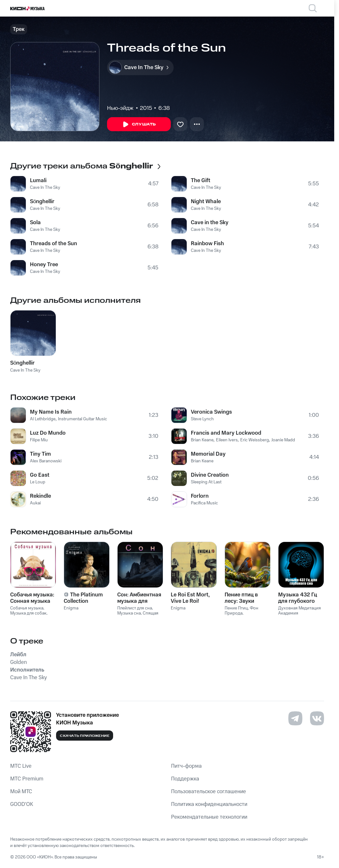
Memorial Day (208, 454)
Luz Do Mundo (48, 433)
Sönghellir (42, 202)
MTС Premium (27, 779)
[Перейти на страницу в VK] (317, 718)
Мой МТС (21, 792)
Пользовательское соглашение (209, 792)
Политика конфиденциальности (209, 804)
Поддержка (185, 779)
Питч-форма (186, 766)
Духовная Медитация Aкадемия (299, 611)
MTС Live (21, 766)
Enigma (71, 608)
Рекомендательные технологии (209, 817)
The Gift (201, 181)
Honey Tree (44, 265)
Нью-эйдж (120, 108)
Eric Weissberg (255, 440)
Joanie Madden (286, 440)
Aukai (35, 503)
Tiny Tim (40, 454)
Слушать (139, 125)
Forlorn (200, 496)
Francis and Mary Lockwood (226, 433)
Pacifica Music (204, 503)
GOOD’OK (22, 804)
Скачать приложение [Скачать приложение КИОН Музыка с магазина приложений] (85, 736)
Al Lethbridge (43, 419)
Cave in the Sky (210, 223)
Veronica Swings (211, 412)
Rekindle (40, 496)
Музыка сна (129, 613)
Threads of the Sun (54, 244)
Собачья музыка (27, 608)
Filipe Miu (39, 440)
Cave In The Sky (45, 188)
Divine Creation (210, 475)
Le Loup (38, 482)
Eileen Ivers (227, 440)
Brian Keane (202, 440)
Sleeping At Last (206, 482)
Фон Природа (242, 611)
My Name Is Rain (51, 412)
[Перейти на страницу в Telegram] (295, 718)
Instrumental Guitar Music (83, 419)
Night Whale (206, 202)
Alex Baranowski (46, 461)
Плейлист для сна (135, 608)
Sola (35, 223)
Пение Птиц (236, 608)
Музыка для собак (28, 613)
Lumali (38, 181)
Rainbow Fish (207, 244)
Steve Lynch (202, 419)
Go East (40, 475)
